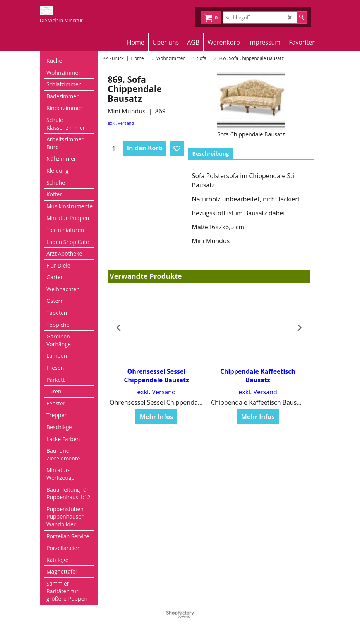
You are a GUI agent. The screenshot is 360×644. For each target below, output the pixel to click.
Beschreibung (211, 154)
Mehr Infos (156, 417)
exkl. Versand (121, 123)
